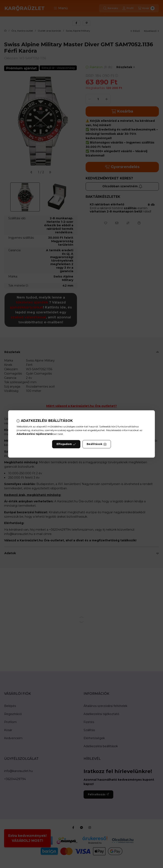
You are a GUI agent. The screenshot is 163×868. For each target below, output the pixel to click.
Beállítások (97, 444)
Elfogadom (66, 444)
